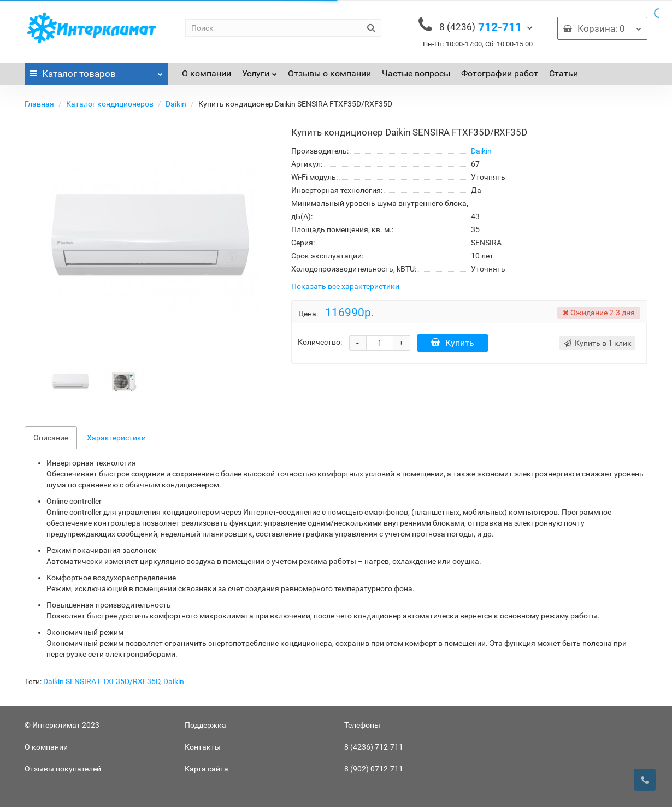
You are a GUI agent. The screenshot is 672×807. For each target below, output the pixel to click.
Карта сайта (207, 769)
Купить (453, 343)
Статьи (564, 73)
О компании (207, 73)
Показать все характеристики (345, 287)
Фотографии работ (500, 73)
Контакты (203, 747)
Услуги (260, 71)
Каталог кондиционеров (110, 104)
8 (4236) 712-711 (374, 747)
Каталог (96, 71)
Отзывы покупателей (63, 769)
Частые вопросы (416, 73)
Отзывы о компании (329, 73)
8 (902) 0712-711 (374, 769)
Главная (39, 104)
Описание (51, 438)
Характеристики (116, 438)
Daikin (176, 104)
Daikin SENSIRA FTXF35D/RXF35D (102, 681)
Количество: (320, 342)
